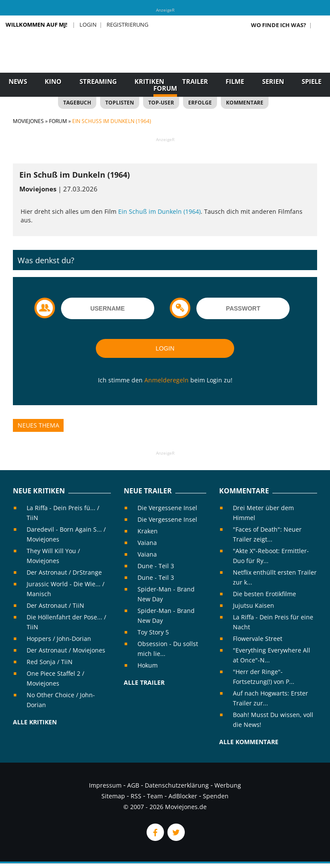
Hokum (148, 665)
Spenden (216, 796)
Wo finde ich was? (278, 25)
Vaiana (147, 543)
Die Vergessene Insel (167, 508)
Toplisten (120, 103)
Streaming (98, 81)
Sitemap (113, 796)
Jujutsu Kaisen (254, 605)
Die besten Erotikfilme (264, 594)
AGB (133, 785)
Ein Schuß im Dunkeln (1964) (159, 211)
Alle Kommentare (249, 742)
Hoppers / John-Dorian (59, 639)
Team (155, 796)
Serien (273, 81)
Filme (235, 81)
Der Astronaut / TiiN (55, 605)
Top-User (161, 103)
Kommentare (245, 103)
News (18, 81)
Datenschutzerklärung (177, 785)
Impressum (105, 785)
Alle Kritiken (35, 722)
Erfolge (200, 103)
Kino (53, 81)
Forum (165, 88)
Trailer (195, 81)
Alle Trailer (144, 682)
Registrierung (127, 25)
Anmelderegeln (167, 380)
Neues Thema (38, 425)
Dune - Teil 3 (156, 566)
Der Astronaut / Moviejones (66, 650)
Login (88, 25)
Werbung (228, 785)
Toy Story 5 (153, 632)
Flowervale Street (258, 639)
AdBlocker (183, 796)
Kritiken (149, 81)
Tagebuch (77, 103)
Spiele (312, 81)
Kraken (148, 531)
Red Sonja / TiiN (50, 662)
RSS (136, 796)
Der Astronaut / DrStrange (64, 572)
